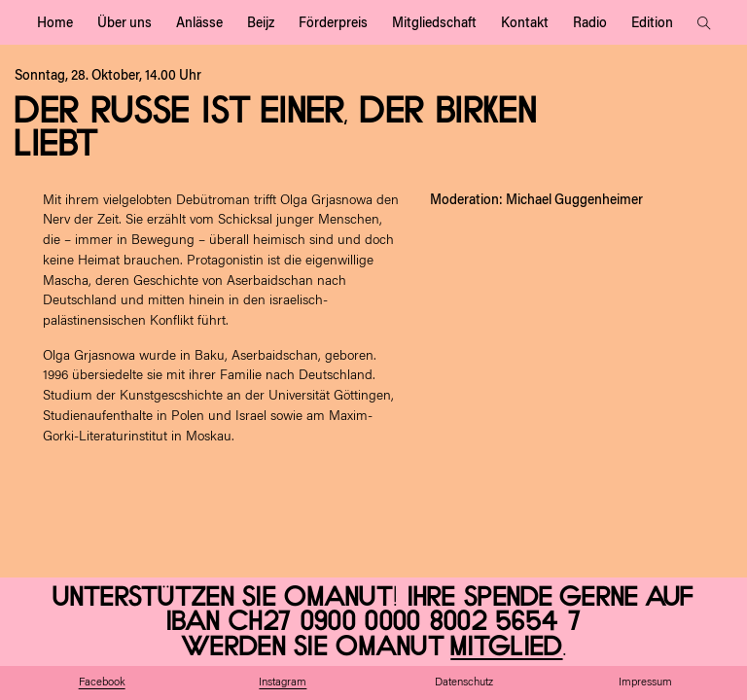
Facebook (102, 683)
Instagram (283, 683)
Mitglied (506, 647)
